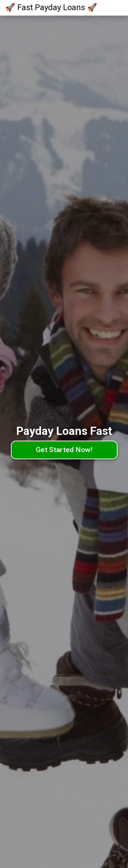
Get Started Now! (64, 450)
